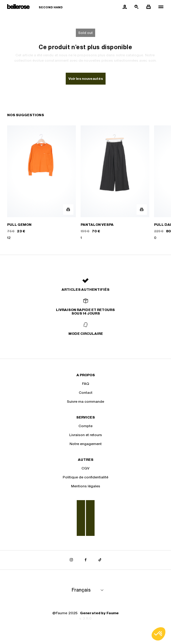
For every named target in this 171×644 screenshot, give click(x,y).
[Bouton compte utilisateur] (125, 7)
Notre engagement (86, 444)
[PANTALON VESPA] (115, 183)
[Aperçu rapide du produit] (68, 210)
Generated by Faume (99, 613)
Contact (86, 393)
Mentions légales (86, 486)
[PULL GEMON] (41, 183)
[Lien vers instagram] (71, 560)
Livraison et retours (86, 435)
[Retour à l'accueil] (35, 7)
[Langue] (89, 590)
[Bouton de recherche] (137, 7)
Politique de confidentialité (85, 477)
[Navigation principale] (159, 7)
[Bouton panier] (148, 7)
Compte (85, 426)
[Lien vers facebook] (86, 560)
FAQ (86, 384)
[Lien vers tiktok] (100, 560)
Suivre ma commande (85, 402)
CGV (85, 468)
